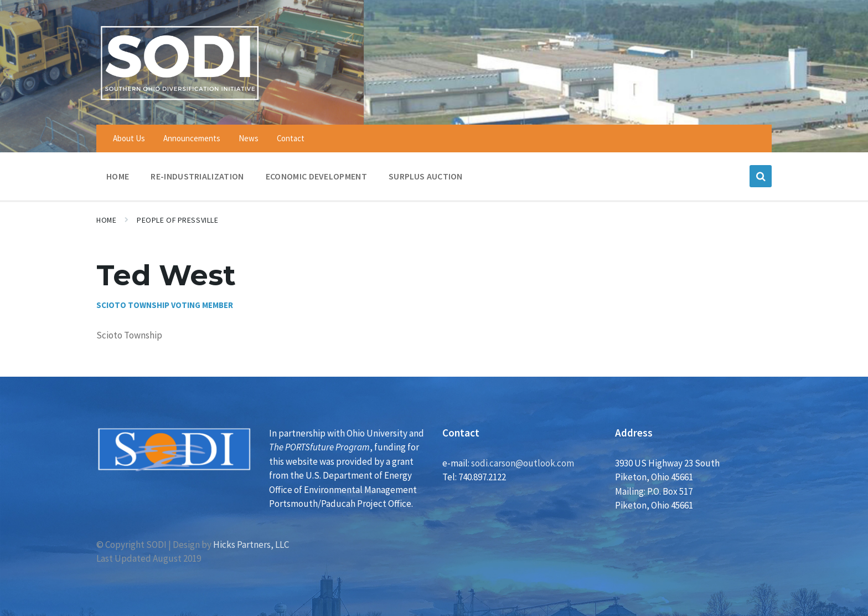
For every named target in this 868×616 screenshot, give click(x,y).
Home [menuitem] (118, 176)
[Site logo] (179, 102)
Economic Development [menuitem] (316, 176)
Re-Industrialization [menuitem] (197, 176)
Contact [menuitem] (291, 138)
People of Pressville (177, 220)
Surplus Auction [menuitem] (426, 176)
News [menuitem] (249, 138)
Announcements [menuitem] (192, 138)
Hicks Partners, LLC (251, 545)
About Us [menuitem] (129, 138)
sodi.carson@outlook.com (523, 463)
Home (106, 220)
